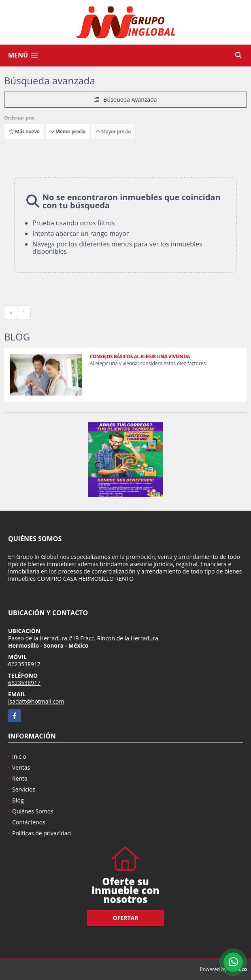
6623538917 (24, 664)
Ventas (21, 767)
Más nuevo (24, 132)
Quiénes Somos (33, 811)
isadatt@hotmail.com (36, 701)
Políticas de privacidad (41, 833)
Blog (18, 800)
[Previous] (11, 312)
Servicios (24, 789)
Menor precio (68, 132)
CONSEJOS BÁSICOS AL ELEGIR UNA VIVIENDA (140, 356)
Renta (20, 778)
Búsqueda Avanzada (125, 99)
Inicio (19, 756)
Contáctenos (29, 822)
